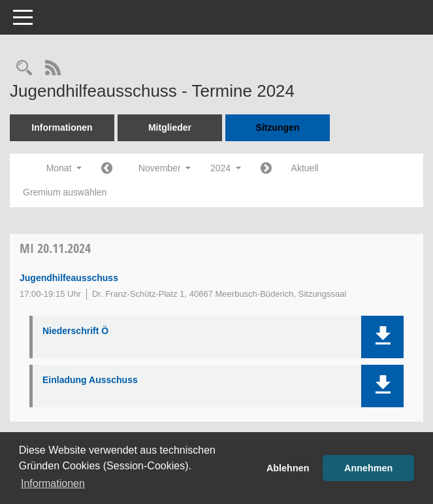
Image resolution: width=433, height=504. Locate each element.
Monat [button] (64, 168)
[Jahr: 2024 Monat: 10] (107, 169)
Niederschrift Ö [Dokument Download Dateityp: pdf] (75, 331)
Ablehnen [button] (288, 468)
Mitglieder (170, 127)
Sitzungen (278, 127)
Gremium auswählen (65, 192)
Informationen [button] (53, 483)
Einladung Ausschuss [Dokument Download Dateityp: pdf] (90, 380)
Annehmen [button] (368, 468)
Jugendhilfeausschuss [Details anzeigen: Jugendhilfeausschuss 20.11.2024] (69, 278)
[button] (382, 337)
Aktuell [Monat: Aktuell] (305, 168)
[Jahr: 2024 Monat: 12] (266, 169)
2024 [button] (226, 168)
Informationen (62, 127)
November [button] (165, 168)
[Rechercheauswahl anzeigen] (24, 69)
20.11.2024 (55, 248)
